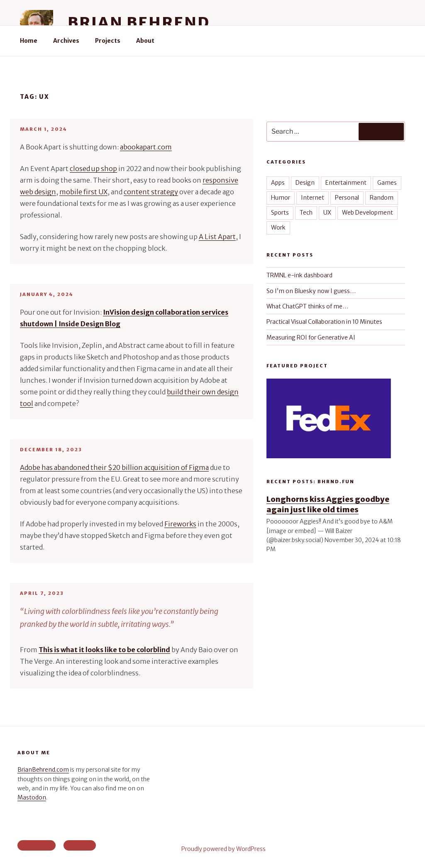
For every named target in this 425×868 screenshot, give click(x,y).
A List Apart (217, 237)
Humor (281, 198)
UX (327, 213)
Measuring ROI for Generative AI (311, 337)
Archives (66, 41)
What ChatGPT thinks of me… (307, 306)
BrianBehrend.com (43, 770)
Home (29, 41)
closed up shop (93, 169)
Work (278, 227)
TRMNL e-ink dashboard (299, 275)
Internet (313, 198)
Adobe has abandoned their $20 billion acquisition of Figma (114, 467)
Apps (278, 183)
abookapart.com (146, 147)
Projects (108, 41)
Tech (306, 213)
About (145, 41)
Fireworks (180, 524)
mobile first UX (83, 192)
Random (382, 198)
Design (305, 183)
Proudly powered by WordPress (223, 849)
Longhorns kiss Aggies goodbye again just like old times (328, 504)
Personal (347, 198)
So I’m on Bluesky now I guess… (311, 291)
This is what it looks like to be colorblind (104, 650)
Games (387, 183)
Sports (280, 213)
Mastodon (32, 797)
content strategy (151, 192)
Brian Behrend (139, 23)
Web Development (368, 213)
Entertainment (346, 183)
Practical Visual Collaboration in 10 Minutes (324, 322)
